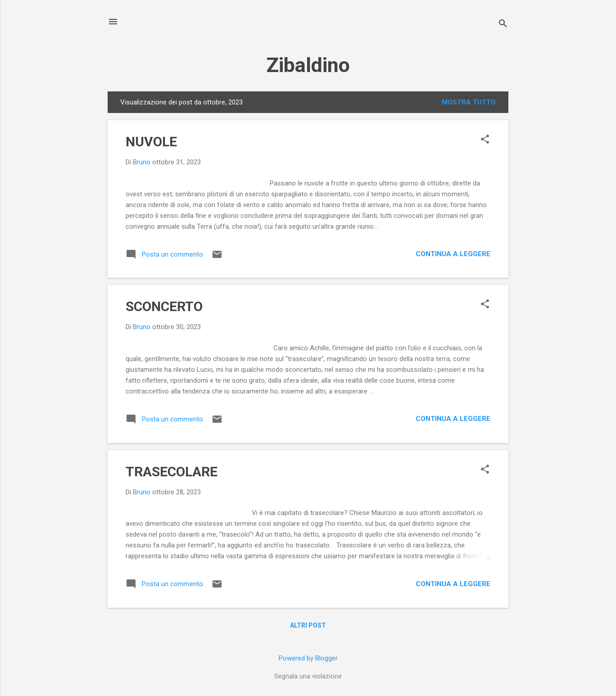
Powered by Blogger (308, 658)
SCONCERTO (164, 306)
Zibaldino (308, 65)
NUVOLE (151, 142)
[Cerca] (503, 25)
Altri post (308, 625)
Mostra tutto (469, 102)
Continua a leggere (453, 254)
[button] (485, 140)
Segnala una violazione (308, 676)
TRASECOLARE (172, 472)
